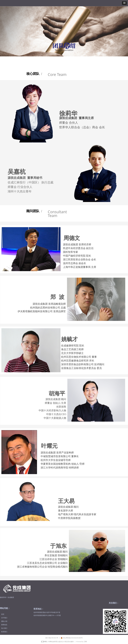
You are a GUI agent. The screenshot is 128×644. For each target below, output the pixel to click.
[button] (124, 3)
